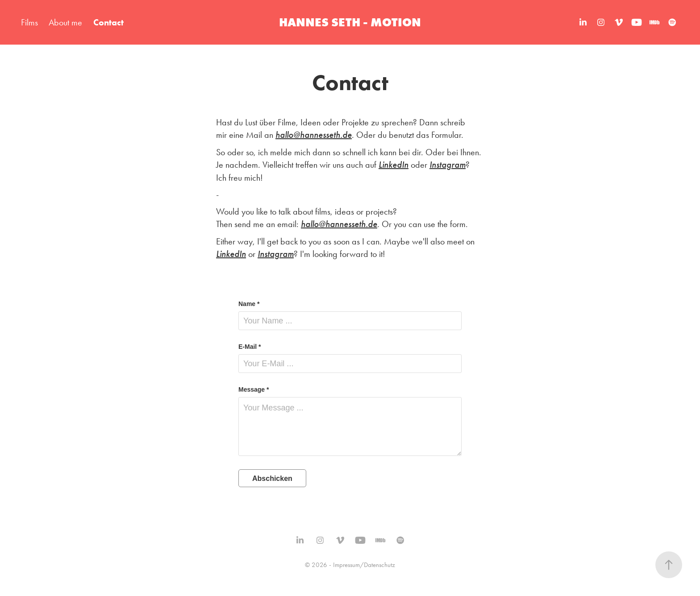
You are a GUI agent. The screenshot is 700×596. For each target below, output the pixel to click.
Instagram (448, 165)
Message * (254, 389)
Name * (249, 304)
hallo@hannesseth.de (314, 135)
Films (29, 22)
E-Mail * (250, 347)
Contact (108, 22)
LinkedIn (394, 165)
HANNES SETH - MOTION (350, 22)
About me (65, 22)
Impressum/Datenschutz (364, 565)
